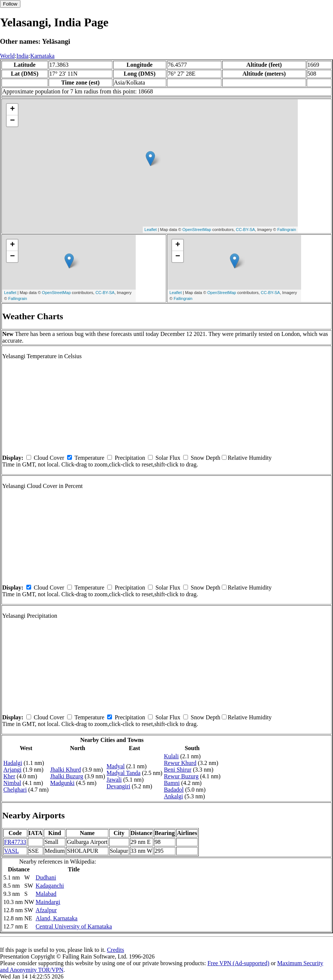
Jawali (114, 780)
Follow (10, 4)
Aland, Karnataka (57, 918)
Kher (9, 776)
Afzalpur (46, 910)
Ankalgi (174, 796)
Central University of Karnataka (74, 926)
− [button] (12, 121)
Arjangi (12, 770)
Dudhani (46, 877)
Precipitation (130, 458)
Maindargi (48, 902)
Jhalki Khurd (65, 770)
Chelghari (15, 790)
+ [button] (12, 109)
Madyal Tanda (123, 773)
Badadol (174, 790)
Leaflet (151, 230)
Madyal (116, 766)
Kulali (171, 756)
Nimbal (12, 783)
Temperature (90, 458)
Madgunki (62, 783)
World (7, 56)
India (22, 56)
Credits (115, 950)
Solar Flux (168, 458)
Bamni (172, 783)
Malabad (46, 894)
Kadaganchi (50, 886)
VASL (11, 851)
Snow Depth (205, 458)
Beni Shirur (178, 770)
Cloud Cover (49, 458)
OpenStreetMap (197, 230)
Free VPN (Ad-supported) (238, 963)
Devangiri (118, 786)
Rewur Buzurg (181, 776)
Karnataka (42, 56)
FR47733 (15, 842)
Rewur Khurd (180, 763)
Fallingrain (287, 230)
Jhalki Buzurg (67, 776)
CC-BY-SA (245, 230)
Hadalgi (13, 763)
